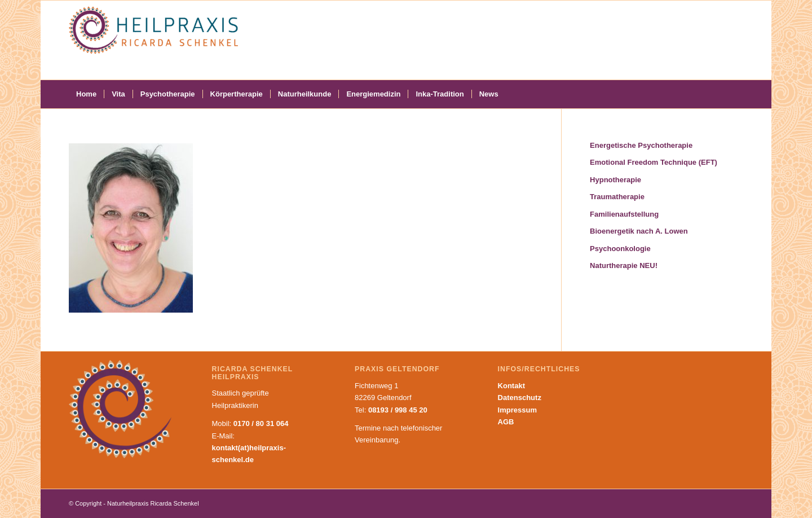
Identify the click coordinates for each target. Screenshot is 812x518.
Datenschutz (520, 398)
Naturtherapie (624, 265)
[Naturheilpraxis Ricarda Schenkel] (153, 40)
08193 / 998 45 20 (398, 410)
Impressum (517, 410)
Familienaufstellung (624, 214)
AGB (506, 422)
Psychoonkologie (620, 249)
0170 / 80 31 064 (261, 423)
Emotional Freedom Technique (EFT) (654, 162)
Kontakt (511, 386)
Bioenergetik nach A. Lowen (639, 231)
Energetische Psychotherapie (641, 145)
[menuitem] (86, 94)
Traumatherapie (617, 197)
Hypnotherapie (615, 180)
